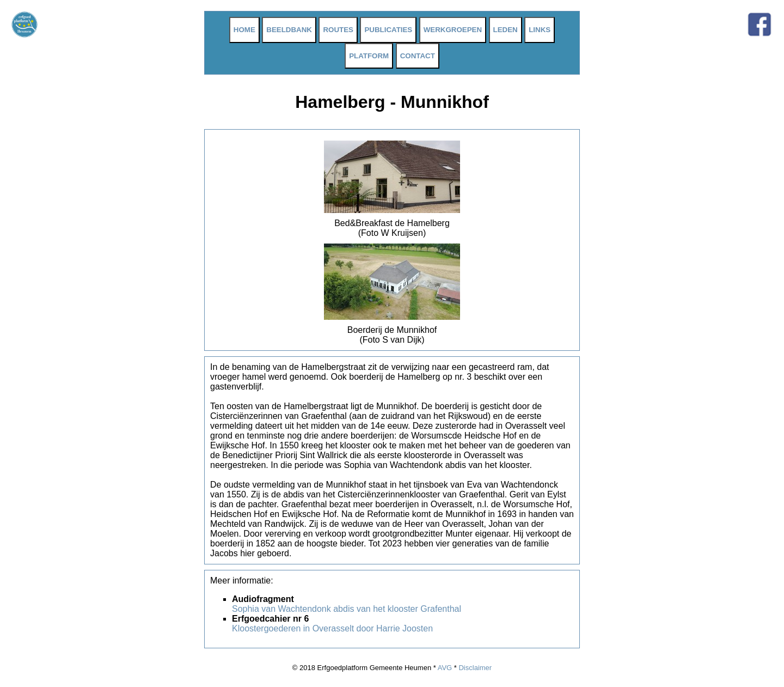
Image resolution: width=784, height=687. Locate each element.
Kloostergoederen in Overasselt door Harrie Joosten (332, 628)
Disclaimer (475, 668)
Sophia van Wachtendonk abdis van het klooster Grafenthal (347, 609)
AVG (445, 668)
